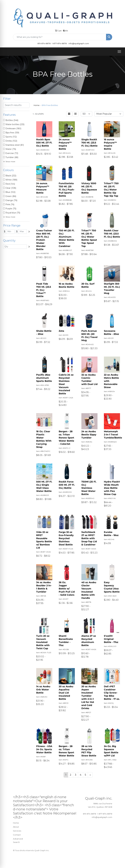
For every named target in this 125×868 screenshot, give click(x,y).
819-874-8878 (44, 43)
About (16, 827)
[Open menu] (119, 52)
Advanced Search (18, 840)
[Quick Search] (60, 37)
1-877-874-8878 (59, 43)
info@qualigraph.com (79, 43)
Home (16, 823)
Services (17, 831)
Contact (17, 835)
